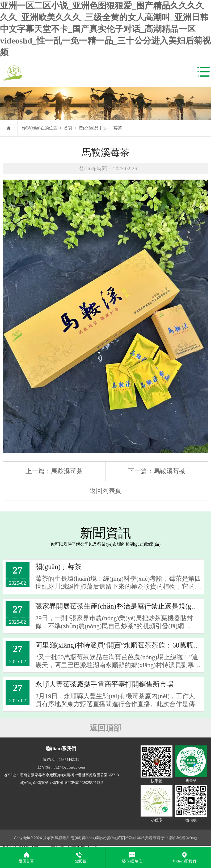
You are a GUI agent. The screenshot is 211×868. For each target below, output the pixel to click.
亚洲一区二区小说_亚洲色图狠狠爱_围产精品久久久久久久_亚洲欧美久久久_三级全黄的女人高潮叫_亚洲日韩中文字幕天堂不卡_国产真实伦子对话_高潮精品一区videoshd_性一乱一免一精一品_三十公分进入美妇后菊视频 (105, 29)
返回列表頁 (105, 491)
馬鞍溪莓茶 (67, 471)
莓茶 (118, 128)
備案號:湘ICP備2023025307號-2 (78, 783)
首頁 (68, 128)
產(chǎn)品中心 (93, 128)
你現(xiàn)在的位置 (40, 128)
